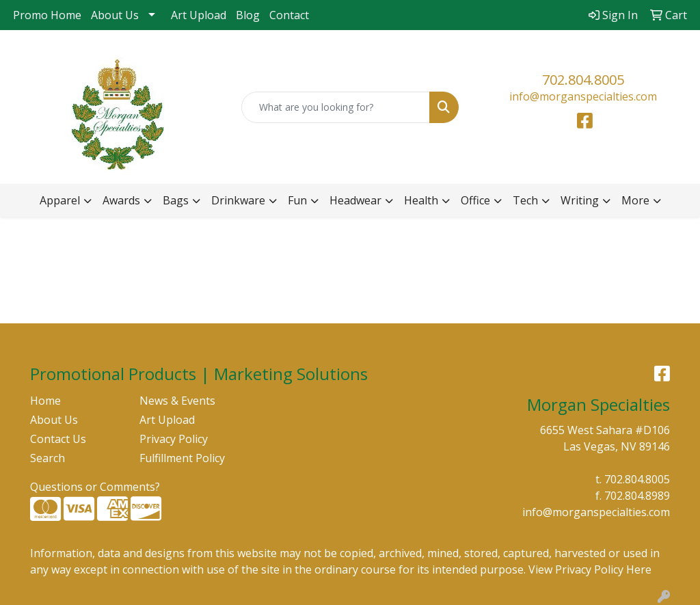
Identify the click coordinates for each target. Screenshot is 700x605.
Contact (289, 15)
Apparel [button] (60, 200)
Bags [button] (176, 200)
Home (45, 401)
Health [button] (421, 200)
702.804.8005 (583, 80)
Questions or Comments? (95, 487)
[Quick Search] (335, 107)
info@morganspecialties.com (583, 96)
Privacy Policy (174, 439)
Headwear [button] (355, 200)
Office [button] (475, 200)
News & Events (177, 401)
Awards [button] (121, 200)
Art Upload (199, 15)
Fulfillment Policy (182, 458)
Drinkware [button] (238, 200)
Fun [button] (297, 200)
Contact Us (58, 439)
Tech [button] (525, 200)
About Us (115, 15)
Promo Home (47, 15)
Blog (248, 15)
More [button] (635, 200)
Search (48, 458)
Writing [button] (580, 200)
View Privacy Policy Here (590, 569)
